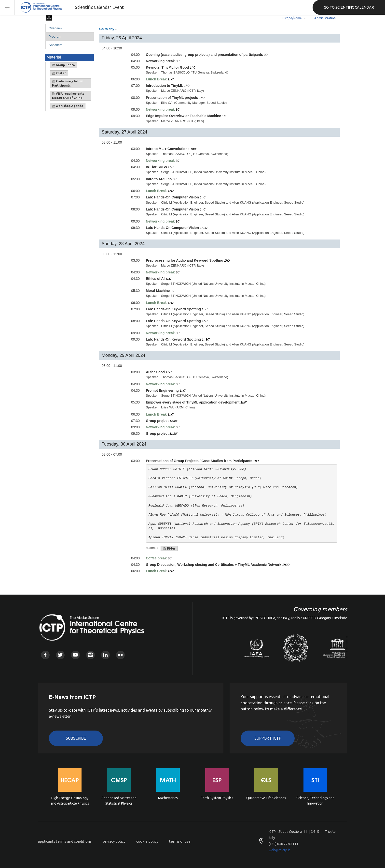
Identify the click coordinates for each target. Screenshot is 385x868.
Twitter (60, 655)
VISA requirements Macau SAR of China (68, 96)
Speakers (55, 45)
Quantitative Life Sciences (266, 798)
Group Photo (63, 65)
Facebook (45, 655)
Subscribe (76, 738)
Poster (59, 73)
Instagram (90, 655)
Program (55, 37)
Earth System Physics (217, 798)
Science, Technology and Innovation (315, 801)
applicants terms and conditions (65, 841)
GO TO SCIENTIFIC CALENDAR (349, 7)
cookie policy (147, 841)
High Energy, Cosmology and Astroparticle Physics (70, 801)
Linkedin (105, 655)
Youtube (75, 655)
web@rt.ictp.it (279, 850)
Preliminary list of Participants (68, 83)
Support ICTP (268, 738)
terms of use (180, 841)
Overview (55, 28)
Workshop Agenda (68, 106)
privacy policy (114, 841)
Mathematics (168, 798)
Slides (169, 549)
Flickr (120, 655)
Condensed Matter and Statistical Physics (119, 801)
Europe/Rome (292, 18)
